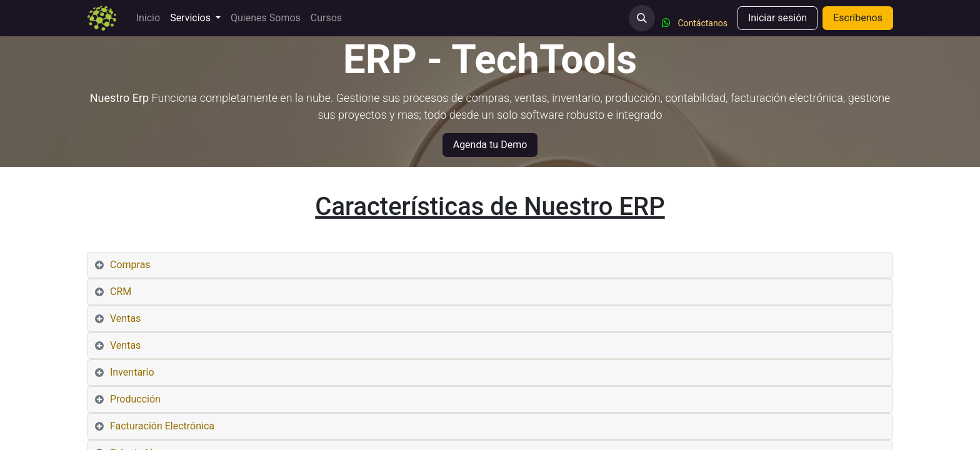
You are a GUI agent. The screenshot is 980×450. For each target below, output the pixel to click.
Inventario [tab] (132, 372)
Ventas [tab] (125, 318)
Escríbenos (858, 18)
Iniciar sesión (777, 18)
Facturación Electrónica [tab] (162, 426)
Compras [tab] (130, 265)
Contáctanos (702, 23)
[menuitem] (148, 18)
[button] (642, 18)
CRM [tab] (121, 292)
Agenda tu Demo (490, 145)
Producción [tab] (135, 399)
